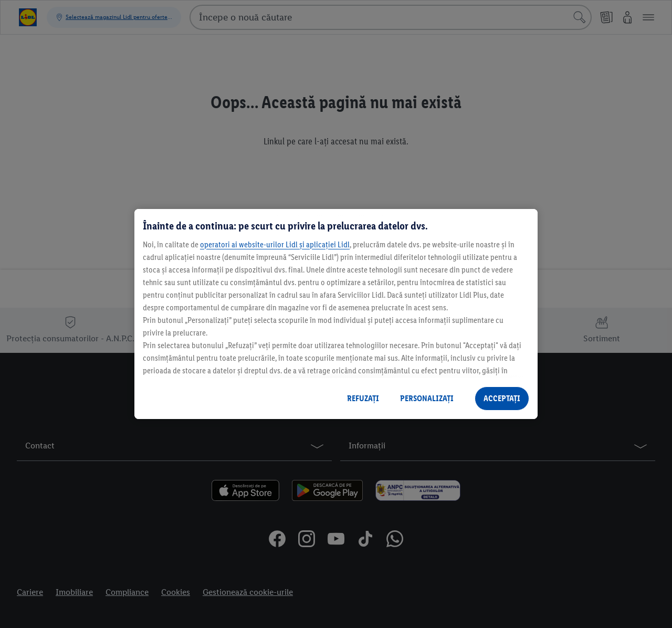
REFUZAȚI (363, 398)
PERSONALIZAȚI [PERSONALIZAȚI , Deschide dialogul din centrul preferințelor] (427, 398)
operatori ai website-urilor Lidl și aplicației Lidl (275, 244)
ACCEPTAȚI (502, 398)
